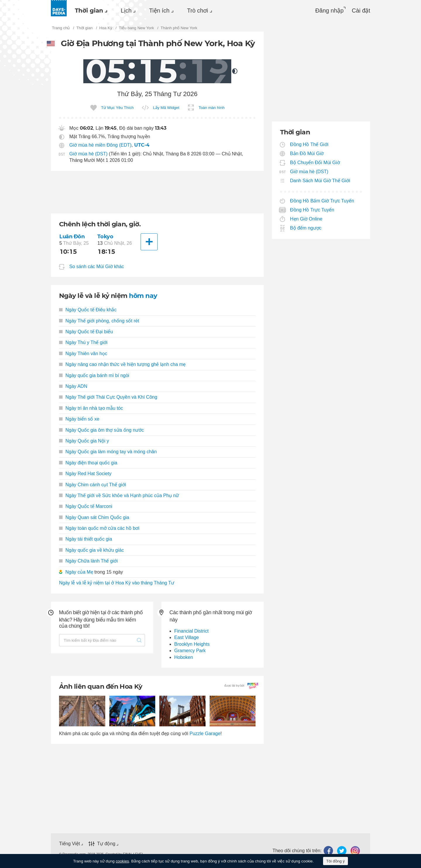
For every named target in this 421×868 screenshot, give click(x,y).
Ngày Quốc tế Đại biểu (86, 332)
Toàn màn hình (212, 108)
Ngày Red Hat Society (85, 474)
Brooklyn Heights (192, 644)
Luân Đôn (72, 236)
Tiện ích (159, 11)
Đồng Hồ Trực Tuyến (312, 210)
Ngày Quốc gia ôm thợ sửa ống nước (101, 430)
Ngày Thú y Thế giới (83, 342)
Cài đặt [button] (361, 11)
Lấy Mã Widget (166, 108)
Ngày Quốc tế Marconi (86, 506)
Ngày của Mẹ (79, 572)
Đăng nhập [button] (329, 11)
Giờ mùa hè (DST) (88, 154)
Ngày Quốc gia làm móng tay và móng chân (108, 452)
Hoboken (184, 657)
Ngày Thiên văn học (83, 354)
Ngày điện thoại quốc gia (88, 463)
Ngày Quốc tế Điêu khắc (88, 310)
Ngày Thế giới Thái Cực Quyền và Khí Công (108, 397)
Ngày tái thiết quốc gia (86, 539)
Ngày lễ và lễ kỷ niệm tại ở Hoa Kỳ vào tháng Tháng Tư (117, 583)
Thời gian (89, 11)
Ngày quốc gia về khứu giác (92, 550)
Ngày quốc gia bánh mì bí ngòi (94, 375)
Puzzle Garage (205, 734)
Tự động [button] (106, 844)
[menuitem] (90, 11)
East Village (187, 637)
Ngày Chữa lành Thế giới (88, 561)
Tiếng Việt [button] (69, 844)
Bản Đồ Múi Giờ (307, 153)
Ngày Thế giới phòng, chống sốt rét (99, 321)
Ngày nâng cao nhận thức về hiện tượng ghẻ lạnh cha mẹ (122, 364)
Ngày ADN (73, 386)
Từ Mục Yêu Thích (117, 108)
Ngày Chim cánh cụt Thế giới (93, 485)
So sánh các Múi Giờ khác (97, 267)
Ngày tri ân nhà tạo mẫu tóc (91, 408)
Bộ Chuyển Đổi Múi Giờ (315, 163)
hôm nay (143, 296)
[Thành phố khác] (149, 242)
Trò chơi (198, 11)
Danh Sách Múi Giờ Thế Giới (320, 181)
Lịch (126, 11)
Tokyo (105, 236)
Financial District (191, 631)
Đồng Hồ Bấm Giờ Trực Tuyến (322, 201)
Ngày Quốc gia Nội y (84, 441)
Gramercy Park (190, 651)
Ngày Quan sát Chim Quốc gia (94, 517)
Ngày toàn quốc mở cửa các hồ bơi (99, 528)
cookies (122, 861)
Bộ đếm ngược (306, 228)
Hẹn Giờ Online (306, 219)
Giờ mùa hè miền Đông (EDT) (100, 145)
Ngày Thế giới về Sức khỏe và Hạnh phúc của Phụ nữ (119, 495)
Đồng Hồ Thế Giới (309, 144)
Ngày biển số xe (79, 419)
